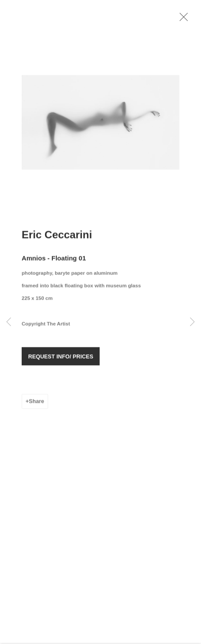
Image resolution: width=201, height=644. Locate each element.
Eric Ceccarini (57, 237)
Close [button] (185, 20)
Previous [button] (9, 322)
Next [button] (192, 322)
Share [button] (36, 404)
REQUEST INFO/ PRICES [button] (61, 360)
